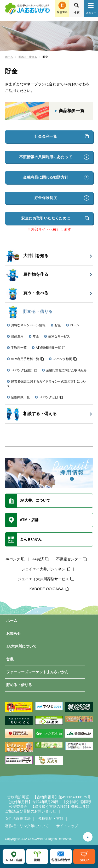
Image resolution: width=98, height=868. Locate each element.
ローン (75, 325)
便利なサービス (59, 336)
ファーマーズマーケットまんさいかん (37, 672)
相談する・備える (31, 414)
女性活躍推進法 (18, 819)
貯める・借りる (28, 57)
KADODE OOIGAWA (47, 589)
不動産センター (69, 559)
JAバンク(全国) (22, 370)
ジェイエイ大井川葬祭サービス (43, 579)
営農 (10, 659)
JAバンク (13, 559)
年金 (36, 336)
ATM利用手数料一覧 (25, 359)
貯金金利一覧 (46, 136)
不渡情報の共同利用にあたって (46, 157)
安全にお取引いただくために (46, 218)
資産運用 (17, 336)
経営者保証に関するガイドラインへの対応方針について (47, 384)
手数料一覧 (19, 348)
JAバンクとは (49, 397)
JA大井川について (21, 646)
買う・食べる (27, 293)
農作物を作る (27, 275)
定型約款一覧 (20, 397)
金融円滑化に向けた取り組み (66, 370)
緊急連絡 (62, 12)
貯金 (58, 325)
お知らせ (14, 633)
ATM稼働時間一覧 (48, 348)
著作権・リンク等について (27, 826)
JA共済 (38, 559)
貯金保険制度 (46, 198)
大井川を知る (27, 256)
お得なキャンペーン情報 (28, 325)
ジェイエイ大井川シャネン (43, 569)
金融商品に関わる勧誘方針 (46, 177)
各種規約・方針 (51, 819)
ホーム (9, 57)
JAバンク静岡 (62, 359)
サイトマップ (67, 826)
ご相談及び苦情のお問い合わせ (31, 811)
